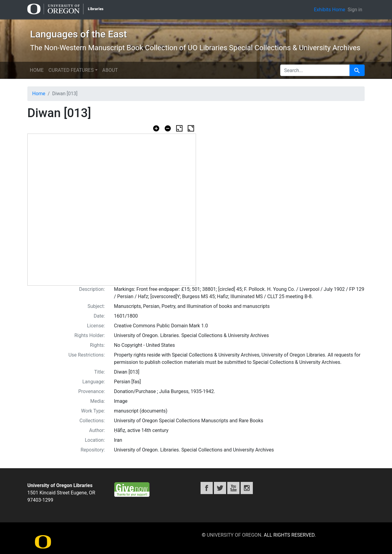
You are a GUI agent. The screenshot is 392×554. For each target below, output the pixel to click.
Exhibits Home (330, 10)
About (110, 70)
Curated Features (71, 70)
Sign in (355, 10)
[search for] (315, 70)
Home (37, 70)
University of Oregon (234, 535)
